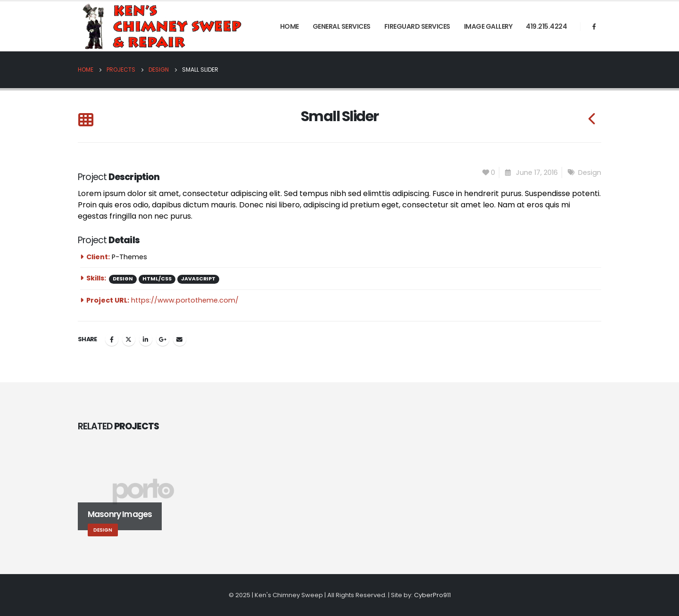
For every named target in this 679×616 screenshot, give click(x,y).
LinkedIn (146, 339)
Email (180, 339)
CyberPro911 (432, 595)
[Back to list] (86, 120)
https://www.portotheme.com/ (185, 300)
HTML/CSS (157, 279)
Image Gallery (488, 26)
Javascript (198, 279)
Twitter (129, 339)
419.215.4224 (546, 26)
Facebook (112, 339)
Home (290, 26)
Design (590, 172)
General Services (342, 26)
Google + (163, 339)
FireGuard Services (417, 26)
